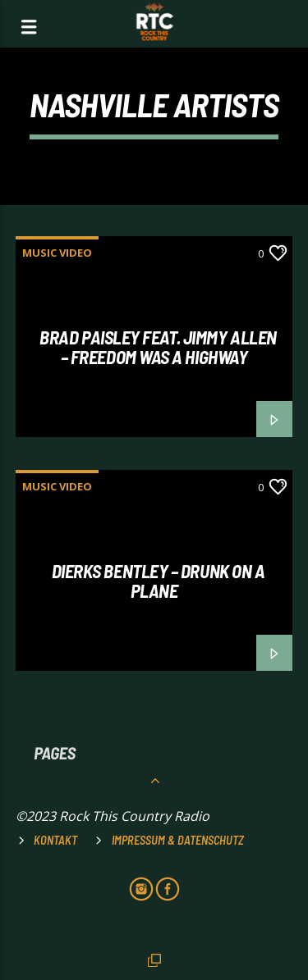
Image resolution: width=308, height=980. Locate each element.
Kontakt (55, 840)
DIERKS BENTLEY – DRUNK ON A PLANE (159, 581)
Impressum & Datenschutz (178, 840)
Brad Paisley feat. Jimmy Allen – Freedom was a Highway (158, 347)
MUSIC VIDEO (57, 253)
